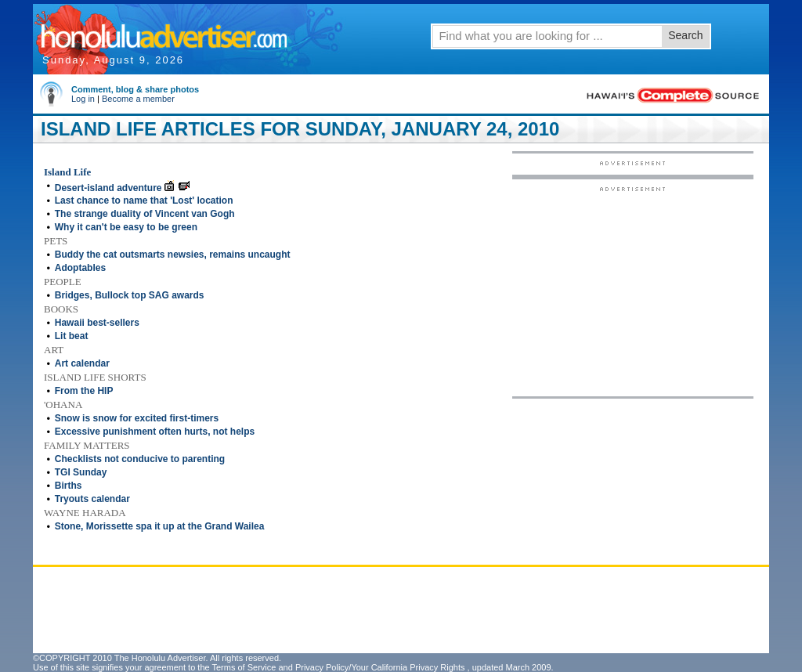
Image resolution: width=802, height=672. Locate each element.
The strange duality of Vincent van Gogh (145, 214)
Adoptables (80, 268)
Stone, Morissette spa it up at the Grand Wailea (160, 526)
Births (69, 486)
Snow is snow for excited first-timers (137, 418)
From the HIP (84, 391)
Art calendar (82, 363)
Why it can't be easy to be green (126, 227)
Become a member (138, 99)
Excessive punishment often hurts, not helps (155, 432)
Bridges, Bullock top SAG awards (130, 295)
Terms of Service (244, 667)
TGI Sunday (81, 472)
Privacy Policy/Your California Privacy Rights (380, 667)
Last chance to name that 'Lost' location (144, 201)
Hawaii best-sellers (97, 323)
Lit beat (72, 336)
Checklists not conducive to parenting (140, 459)
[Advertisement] (633, 291)
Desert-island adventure (108, 188)
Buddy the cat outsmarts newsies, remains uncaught (173, 255)
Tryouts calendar (92, 499)
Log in (83, 99)
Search (685, 35)
